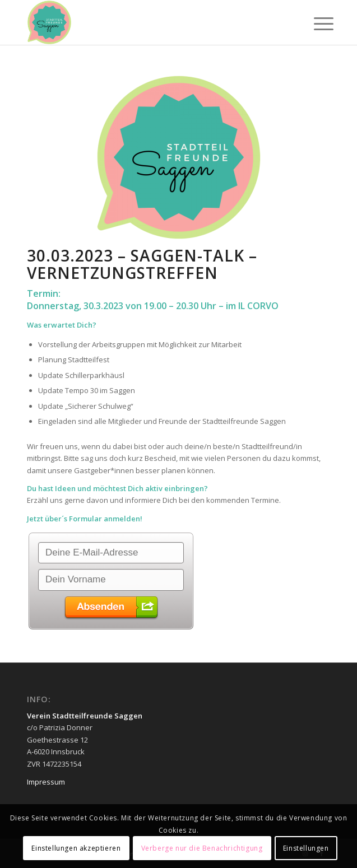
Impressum (46, 782)
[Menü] (315, 24)
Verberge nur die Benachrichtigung (202, 848)
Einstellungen (306, 848)
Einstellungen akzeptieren (76, 848)
